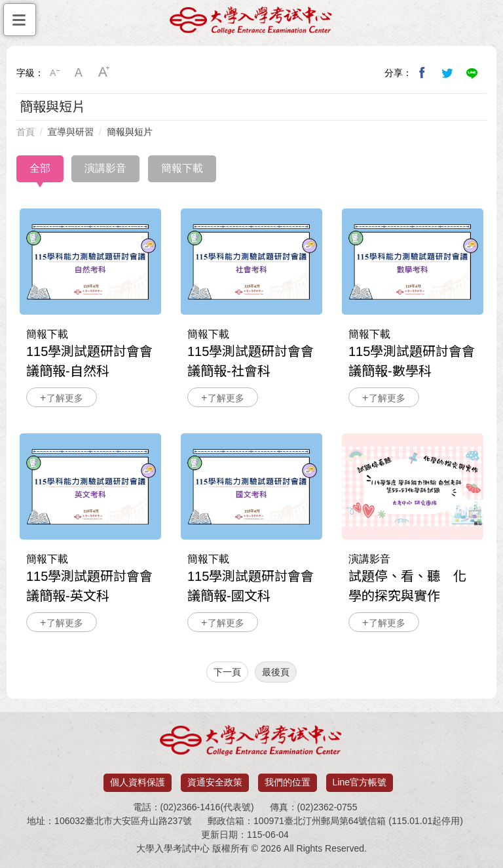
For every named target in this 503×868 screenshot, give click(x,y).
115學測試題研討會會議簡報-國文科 (251, 486)
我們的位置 (288, 782)
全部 (40, 168)
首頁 (26, 132)
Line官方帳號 (360, 782)
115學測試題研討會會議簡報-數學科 (413, 262)
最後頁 (276, 672)
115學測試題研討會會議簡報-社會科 (251, 262)
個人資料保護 (138, 782)
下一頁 (227, 672)
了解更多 (65, 398)
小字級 (54, 73)
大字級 (104, 73)
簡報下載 (182, 168)
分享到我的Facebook (422, 73)
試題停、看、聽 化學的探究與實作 (413, 486)
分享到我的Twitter (447, 73)
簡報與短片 (130, 132)
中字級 (79, 73)
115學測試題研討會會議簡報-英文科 (90, 486)
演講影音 (105, 168)
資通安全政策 (215, 782)
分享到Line (472, 73)
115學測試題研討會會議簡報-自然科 (90, 262)
